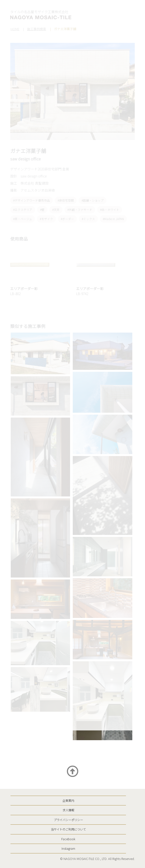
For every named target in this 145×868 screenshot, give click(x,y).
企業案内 (68, 801)
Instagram (68, 849)
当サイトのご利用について (68, 829)
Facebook (68, 839)
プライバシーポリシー (68, 820)
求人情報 (68, 810)
